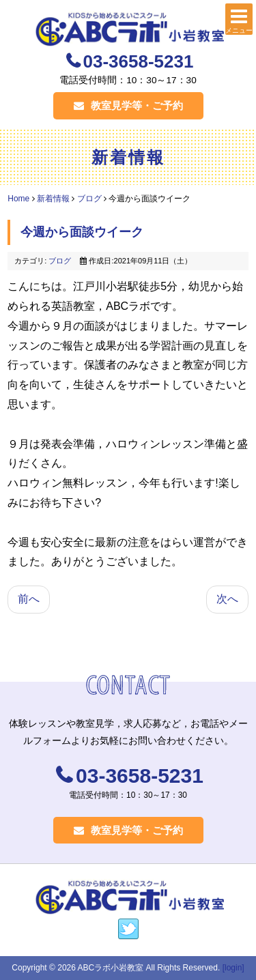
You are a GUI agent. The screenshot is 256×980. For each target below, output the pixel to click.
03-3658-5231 (139, 61)
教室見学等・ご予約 (128, 105)
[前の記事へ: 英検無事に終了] (29, 600)
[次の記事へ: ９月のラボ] (227, 600)
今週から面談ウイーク (82, 232)
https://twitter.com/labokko (128, 929)
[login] (233, 968)
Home (18, 199)
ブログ (89, 199)
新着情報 (53, 199)
